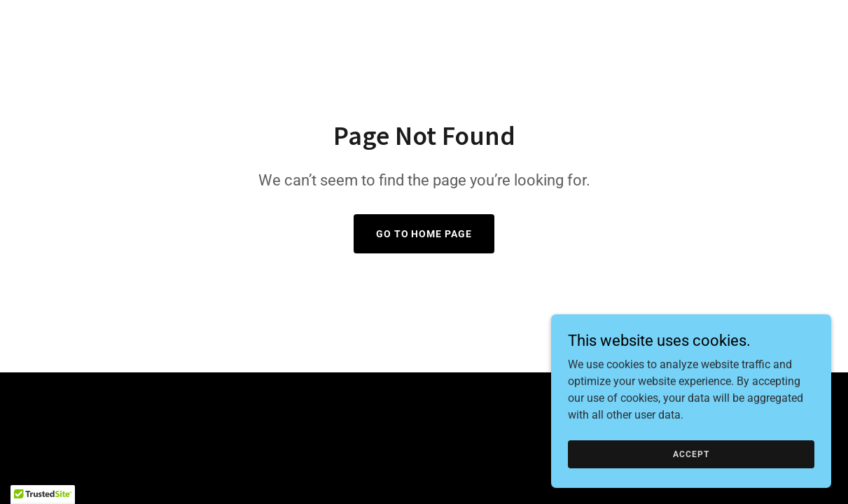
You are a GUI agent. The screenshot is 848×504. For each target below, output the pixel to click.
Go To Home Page (424, 234)
